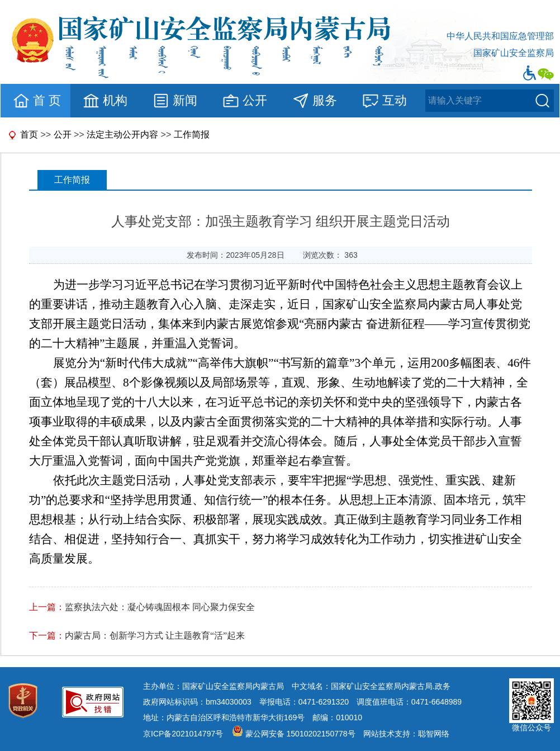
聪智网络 (434, 734)
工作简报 (192, 134)
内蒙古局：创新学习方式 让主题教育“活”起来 (155, 636)
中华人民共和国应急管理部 (500, 36)
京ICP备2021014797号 (183, 734)
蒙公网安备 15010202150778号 (300, 734)
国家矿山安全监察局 (514, 53)
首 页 (37, 101)
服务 (314, 101)
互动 (384, 101)
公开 (245, 101)
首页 (29, 134)
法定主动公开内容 (122, 134)
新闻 (175, 101)
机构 (105, 101)
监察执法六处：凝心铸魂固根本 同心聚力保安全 (160, 607)
